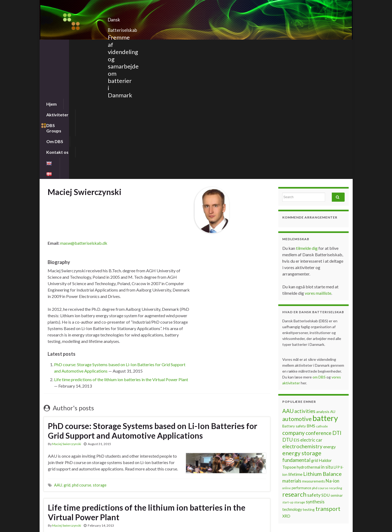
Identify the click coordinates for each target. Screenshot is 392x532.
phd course (82, 356)
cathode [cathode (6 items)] (322, 298)
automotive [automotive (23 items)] (297, 290)
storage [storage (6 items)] (300, 374)
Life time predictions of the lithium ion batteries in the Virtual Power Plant (121, 251)
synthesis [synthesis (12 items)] (315, 373)
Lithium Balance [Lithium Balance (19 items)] (322, 345)
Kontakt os (186, 45)
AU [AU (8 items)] (333, 283)
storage (100, 356)
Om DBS (153, 45)
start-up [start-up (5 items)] (288, 374)
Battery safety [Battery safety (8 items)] (294, 297)
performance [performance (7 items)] (301, 359)
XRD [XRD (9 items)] (286, 387)
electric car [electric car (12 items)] (311, 311)
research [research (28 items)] (294, 366)
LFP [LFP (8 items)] (337, 338)
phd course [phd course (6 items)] (320, 359)
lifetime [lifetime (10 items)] (295, 346)
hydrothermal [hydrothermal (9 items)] (309, 338)
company (62, 471)
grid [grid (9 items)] (315, 332)
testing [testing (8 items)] (309, 381)
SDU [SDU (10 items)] (326, 366)
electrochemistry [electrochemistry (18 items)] (302, 318)
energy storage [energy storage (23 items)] (302, 324)
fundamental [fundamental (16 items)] (296, 331)
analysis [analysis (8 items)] (323, 283)
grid (67, 356)
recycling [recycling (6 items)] (335, 359)
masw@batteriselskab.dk (84, 114)
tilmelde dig (307, 119)
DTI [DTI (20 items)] (337, 304)
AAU (58, 356)
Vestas (115, 471)
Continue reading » (65, 441)
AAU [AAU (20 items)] (288, 282)
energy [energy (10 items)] (330, 318)
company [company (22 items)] (294, 304)
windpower (132, 471)
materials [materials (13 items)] (292, 352)
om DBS (319, 248)
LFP (90, 471)
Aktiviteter (81, 45)
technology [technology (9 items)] (292, 381)
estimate (78, 471)
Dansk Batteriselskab (144, 18)
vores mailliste (318, 164)
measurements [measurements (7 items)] (313, 353)
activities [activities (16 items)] (305, 282)
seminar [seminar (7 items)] (337, 367)
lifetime (101, 471)
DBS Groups (118, 45)
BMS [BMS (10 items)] (311, 297)
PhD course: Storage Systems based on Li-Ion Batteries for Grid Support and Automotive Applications (153, 302)
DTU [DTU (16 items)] (288, 311)
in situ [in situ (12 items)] (327, 338)
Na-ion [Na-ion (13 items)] (332, 352)
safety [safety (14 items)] (314, 366)
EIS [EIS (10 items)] (296, 311)
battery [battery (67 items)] (325, 289)
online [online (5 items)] (287, 359)
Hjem (52, 45)
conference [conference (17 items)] (319, 304)
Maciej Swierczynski (67, 315)
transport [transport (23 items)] (328, 380)
